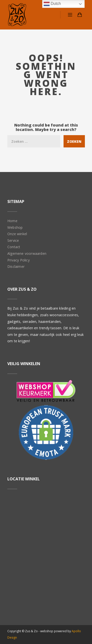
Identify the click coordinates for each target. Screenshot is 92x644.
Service (13, 240)
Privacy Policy (19, 260)
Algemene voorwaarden (27, 253)
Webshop (15, 227)
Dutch (52, 4)
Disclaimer (16, 266)
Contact (14, 247)
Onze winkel (17, 234)
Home (12, 221)
